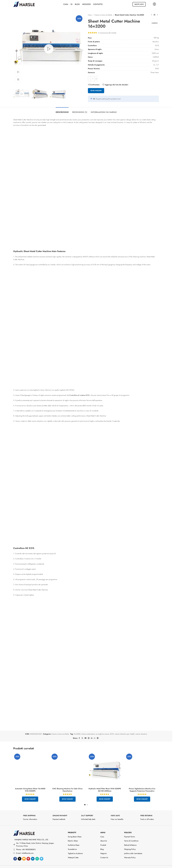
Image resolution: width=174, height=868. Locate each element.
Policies (128, 828)
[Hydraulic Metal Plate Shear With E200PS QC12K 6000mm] (105, 765)
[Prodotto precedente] (152, 15)
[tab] (62, 111)
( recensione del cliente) (107, 33)
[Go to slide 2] (87, 800)
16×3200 (77, 729)
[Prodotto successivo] (157, 15)
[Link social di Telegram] (98, 733)
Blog (102, 844)
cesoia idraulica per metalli (125, 729)
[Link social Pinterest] (89, 733)
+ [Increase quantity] (96, 79)
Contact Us (104, 853)
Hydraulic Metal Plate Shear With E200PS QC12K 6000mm (105, 785)
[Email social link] (85, 733)
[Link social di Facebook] (79, 733)
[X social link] (82, 733)
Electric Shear (73, 836)
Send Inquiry (96, 91)
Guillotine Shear (74, 840)
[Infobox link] (27, 813)
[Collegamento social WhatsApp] (95, 733)
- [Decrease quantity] (89, 79)
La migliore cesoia (102, 729)
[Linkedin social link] (92, 733)
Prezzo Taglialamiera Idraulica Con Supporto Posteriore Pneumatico (142, 785)
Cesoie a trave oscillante (103, 15)
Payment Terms (130, 832)
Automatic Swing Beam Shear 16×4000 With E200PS (30, 756)
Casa (90, 15)
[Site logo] (24, 4)
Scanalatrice (72, 844)
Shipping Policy (130, 844)
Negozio (104, 848)
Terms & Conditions (131, 836)
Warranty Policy (130, 853)
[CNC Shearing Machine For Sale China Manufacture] (68, 765)
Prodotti (72, 828)
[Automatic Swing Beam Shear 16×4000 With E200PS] (30, 750)
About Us (104, 836)
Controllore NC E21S (24, 396)
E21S (112, 729)
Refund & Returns (130, 840)
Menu (103, 828)
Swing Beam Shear (75, 832)
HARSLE (155, 23)
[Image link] (24, 828)
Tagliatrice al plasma (75, 848)
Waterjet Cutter (73, 853)
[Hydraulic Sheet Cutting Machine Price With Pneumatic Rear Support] (142, 765)
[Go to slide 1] (85, 800)
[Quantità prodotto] (93, 79)
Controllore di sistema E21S (79, 289)
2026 (84, 864)
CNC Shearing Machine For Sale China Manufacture (67, 785)
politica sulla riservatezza (133, 848)
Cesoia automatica (88, 729)
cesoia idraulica (141, 729)
